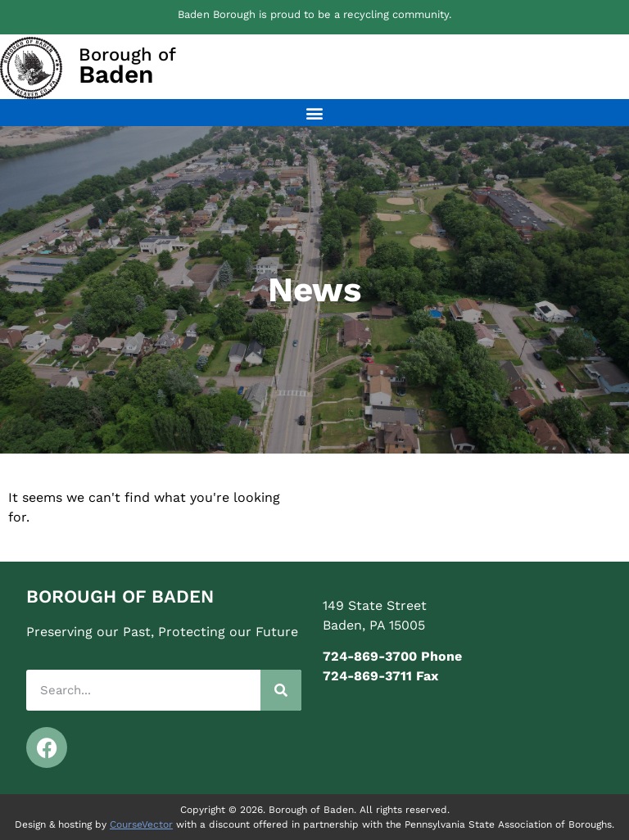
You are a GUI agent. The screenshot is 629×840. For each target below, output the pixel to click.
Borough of (127, 65)
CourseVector (141, 824)
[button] (315, 113)
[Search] (281, 690)
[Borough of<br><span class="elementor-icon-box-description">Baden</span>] (31, 68)
